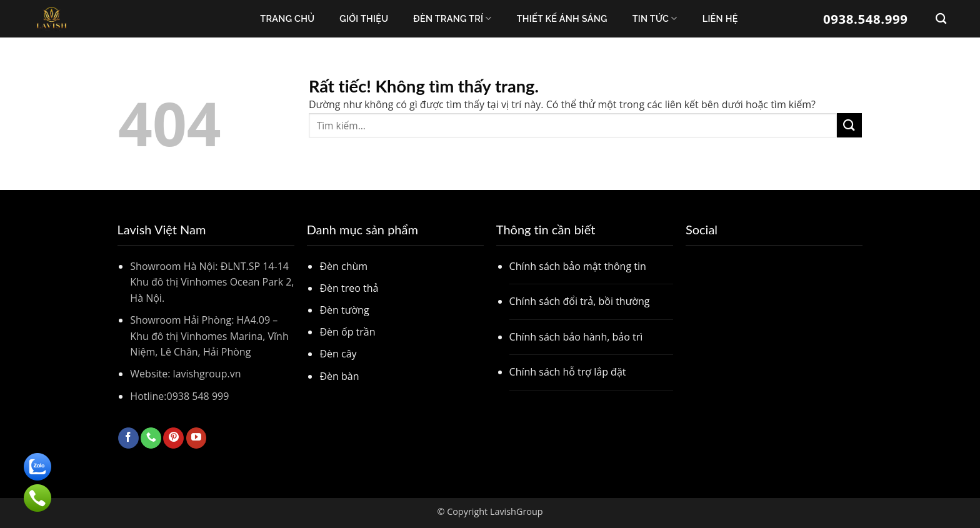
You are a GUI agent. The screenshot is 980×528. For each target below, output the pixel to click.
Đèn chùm (343, 266)
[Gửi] (849, 125)
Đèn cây (338, 354)
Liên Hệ (720, 18)
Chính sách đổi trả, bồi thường (580, 301)
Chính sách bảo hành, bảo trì (576, 337)
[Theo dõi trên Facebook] (128, 438)
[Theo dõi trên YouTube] (197, 438)
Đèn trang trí (452, 18)
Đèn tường (344, 310)
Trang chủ (287, 18)
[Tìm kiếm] (941, 19)
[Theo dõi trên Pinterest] (173, 438)
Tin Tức (655, 18)
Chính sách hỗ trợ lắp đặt (568, 372)
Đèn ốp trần (347, 332)
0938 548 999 (198, 396)
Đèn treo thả (349, 288)
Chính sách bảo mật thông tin (578, 266)
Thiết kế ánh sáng (562, 18)
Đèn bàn (339, 376)
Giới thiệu (364, 18)
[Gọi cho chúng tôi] (151, 438)
